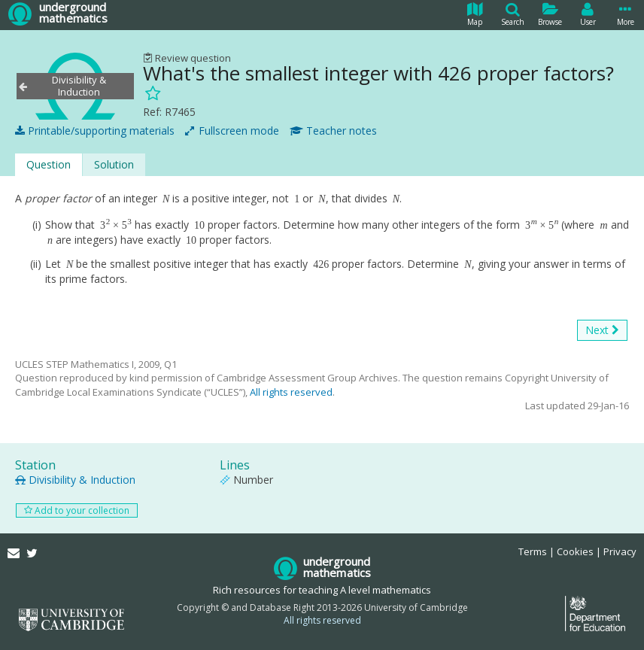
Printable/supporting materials (95, 131)
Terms (533, 551)
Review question (187, 58)
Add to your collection (77, 510)
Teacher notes (333, 131)
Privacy (620, 551)
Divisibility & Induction (75, 480)
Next (602, 330)
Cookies (575, 551)
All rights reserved (291, 392)
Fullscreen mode (232, 131)
